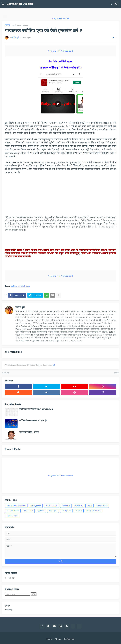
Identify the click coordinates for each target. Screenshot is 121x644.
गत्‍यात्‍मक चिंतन (102, 506)
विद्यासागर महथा (12, 516)
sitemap (9, 610)
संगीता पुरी (20, 307)
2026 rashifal (51, 506)
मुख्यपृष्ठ (8, 25)
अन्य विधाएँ (79, 506)
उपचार (89, 506)
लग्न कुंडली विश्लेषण (94, 511)
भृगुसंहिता (41, 511)
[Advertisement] (60, 196)
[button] (3, 4)
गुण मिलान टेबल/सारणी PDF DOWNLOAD (36, 409)
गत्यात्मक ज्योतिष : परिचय (29, 432)
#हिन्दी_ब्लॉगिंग (36, 506)
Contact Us (69, 639)
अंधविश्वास (66, 506)
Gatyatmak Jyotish (20, 4)
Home (49, 639)
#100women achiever (16, 506)
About (58, 639)
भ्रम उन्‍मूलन (53, 511)
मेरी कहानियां (66, 511)
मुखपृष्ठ (7, 605)
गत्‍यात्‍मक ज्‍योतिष (13, 511)
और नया (6, 373)
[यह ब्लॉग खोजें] (18, 594)
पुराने (116, 373)
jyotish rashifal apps (21, 25)
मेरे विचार (79, 511)
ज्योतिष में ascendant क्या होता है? (33, 421)
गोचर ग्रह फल (28, 511)
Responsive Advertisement (60, 51)
